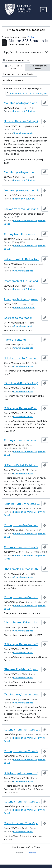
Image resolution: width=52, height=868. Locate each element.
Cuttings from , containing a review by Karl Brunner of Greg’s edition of (22, 525)
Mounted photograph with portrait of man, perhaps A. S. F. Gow (22, 103)
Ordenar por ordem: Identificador (19, 74)
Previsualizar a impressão (16, 60)
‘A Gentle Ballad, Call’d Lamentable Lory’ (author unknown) (22, 465)
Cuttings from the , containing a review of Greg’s (22, 730)
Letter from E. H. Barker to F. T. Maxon (22, 259)
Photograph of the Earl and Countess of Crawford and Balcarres (22, 281)
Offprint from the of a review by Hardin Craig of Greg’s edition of (22, 504)
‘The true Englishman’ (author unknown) (22, 669)
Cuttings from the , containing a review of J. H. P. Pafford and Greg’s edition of (22, 547)
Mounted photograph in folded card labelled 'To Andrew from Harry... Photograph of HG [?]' (22, 190)
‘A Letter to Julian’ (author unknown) (22, 358)
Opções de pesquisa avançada (24, 52)
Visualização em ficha (14, 67)
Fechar (31, 37)
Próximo (32, 853)
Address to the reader (18, 318)
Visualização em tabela (38, 67)
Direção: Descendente (13, 80)
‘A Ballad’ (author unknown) (21, 773)
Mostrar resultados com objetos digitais (27, 93)
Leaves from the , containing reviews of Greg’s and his (22, 209)
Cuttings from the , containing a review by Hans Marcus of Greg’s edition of (22, 597)
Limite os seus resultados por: (26, 30)
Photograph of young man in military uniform (22, 299)
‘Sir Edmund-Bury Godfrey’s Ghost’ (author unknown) (22, 383)
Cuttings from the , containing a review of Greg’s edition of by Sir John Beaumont (22, 802)
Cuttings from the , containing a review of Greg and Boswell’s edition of (22, 751)
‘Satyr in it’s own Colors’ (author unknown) (22, 823)
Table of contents (15, 340)
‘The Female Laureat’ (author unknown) (22, 569)
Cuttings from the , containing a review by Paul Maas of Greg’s (22, 440)
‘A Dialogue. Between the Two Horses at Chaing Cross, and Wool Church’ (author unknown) (22, 644)
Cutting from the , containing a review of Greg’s (22, 234)
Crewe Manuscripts (23, 133)
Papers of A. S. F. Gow (24, 111)
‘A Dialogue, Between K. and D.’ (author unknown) (22, 408)
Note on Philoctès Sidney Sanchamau (22, 121)
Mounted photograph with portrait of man (22, 172)
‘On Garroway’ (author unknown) (22, 694)
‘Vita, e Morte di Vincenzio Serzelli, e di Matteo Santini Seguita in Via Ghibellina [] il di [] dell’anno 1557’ (22, 622)
